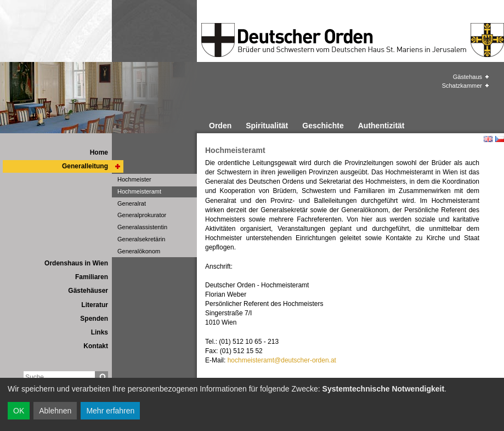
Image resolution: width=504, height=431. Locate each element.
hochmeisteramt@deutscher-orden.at (282, 360)
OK (19, 411)
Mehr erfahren (110, 411)
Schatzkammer (462, 86)
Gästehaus (468, 77)
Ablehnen (55, 411)
